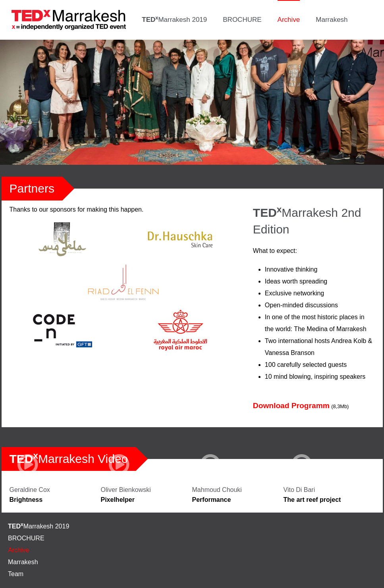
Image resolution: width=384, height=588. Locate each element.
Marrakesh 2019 (174, 19)
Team (150, 59)
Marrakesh (332, 20)
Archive (289, 20)
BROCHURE (242, 20)
